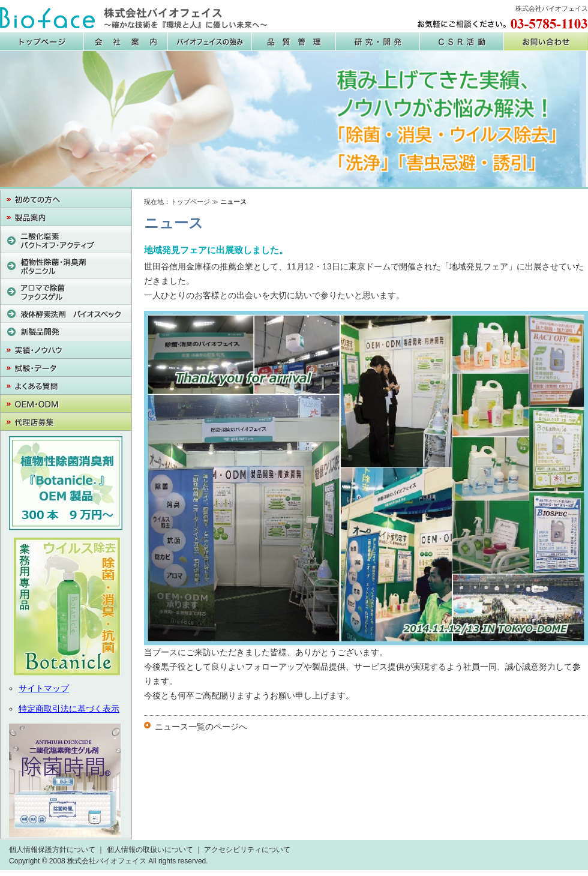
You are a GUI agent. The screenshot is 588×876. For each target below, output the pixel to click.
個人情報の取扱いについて (150, 850)
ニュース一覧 (180, 727)
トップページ (190, 202)
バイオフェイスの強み (210, 41)
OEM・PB (66, 404)
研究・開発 (378, 41)
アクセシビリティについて (247, 850)
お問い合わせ (546, 41)
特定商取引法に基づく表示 (69, 709)
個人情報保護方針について (52, 850)
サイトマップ (44, 688)
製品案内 (66, 217)
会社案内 (126, 41)
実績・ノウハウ (66, 350)
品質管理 (294, 41)
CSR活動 (462, 41)
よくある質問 (66, 386)
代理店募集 (66, 422)
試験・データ (66, 368)
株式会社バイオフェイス (134, 18)
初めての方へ (66, 199)
